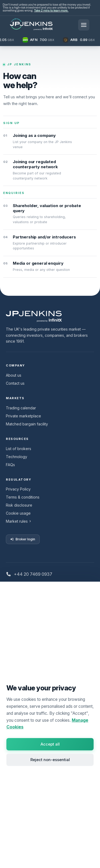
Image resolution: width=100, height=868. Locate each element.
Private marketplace (23, 416)
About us (14, 375)
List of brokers (19, 449)
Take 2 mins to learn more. (51, 10)
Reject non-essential (50, 760)
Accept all (50, 744)
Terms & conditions (23, 497)
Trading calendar (21, 408)
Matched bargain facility (27, 424)
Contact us (15, 383)
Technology (17, 457)
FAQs (10, 465)
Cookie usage (18, 513)
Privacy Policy (18, 489)
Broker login (23, 539)
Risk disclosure (19, 505)
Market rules (17, 521)
